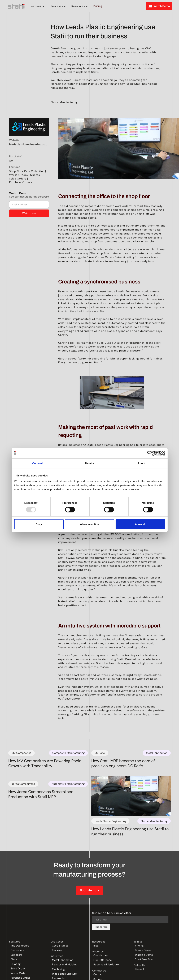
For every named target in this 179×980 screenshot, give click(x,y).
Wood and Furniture (64, 974)
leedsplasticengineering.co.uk (29, 144)
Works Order (19, 973)
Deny (39, 524)
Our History (101, 955)
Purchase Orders (21, 182)
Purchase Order (20, 978)
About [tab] (142, 463)
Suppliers (16, 955)
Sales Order (18, 969)
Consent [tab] (38, 463)
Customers (17, 950)
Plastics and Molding (65, 965)
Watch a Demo (144, 955)
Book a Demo (143, 950)
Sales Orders (18, 179)
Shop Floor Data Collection (27, 171)
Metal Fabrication (63, 960)
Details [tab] (90, 463)
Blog (96, 946)
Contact (98, 975)
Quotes (35, 175)
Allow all (140, 524)
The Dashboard (20, 946)
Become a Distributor (107, 965)
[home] (16, 6)
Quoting (16, 964)
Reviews (57, 950)
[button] (36, 6)
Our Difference (103, 960)
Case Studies (60, 946)
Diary (14, 959)
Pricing (139, 946)
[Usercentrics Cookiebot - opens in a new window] (150, 453)
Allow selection (89, 524)
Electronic (58, 979)
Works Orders (18, 175)
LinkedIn (140, 969)
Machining (58, 969)
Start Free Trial (144, 959)
